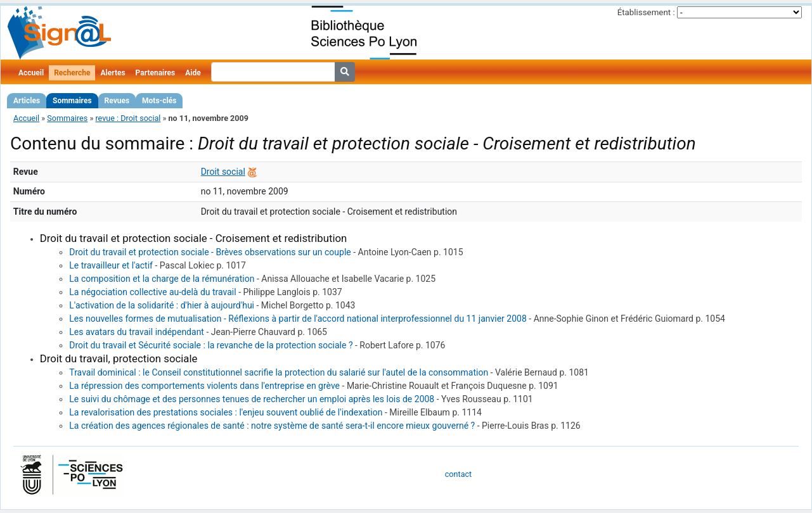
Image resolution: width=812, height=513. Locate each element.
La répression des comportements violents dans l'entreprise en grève (204, 386)
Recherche (72, 73)
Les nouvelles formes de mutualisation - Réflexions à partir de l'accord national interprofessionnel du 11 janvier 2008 (298, 319)
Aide (193, 73)
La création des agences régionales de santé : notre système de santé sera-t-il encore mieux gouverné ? (272, 426)
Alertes (113, 73)
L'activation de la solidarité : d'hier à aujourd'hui (162, 305)
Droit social (223, 172)
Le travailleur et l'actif (111, 265)
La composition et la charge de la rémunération (162, 279)
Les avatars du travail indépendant (137, 332)
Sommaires (72, 101)
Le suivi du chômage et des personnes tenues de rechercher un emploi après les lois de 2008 (252, 399)
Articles (27, 101)
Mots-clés (159, 101)
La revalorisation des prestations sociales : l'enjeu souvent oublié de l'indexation (226, 412)
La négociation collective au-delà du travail (152, 292)
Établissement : (646, 12)
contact (458, 474)
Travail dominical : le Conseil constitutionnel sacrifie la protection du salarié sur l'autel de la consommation (279, 372)
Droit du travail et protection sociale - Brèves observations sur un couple (210, 252)
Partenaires (156, 73)
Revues (117, 101)
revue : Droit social (128, 118)
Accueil (31, 73)
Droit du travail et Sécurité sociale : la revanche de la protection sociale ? (211, 345)
